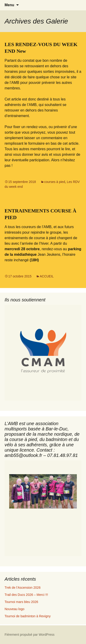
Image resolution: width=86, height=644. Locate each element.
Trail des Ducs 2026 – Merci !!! (26, 595)
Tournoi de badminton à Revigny (28, 616)
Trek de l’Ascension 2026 (23, 588)
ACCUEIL (47, 276)
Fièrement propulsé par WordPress (30, 635)
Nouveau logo (14, 609)
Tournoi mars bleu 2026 (21, 602)
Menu (9, 5)
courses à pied (55, 182)
